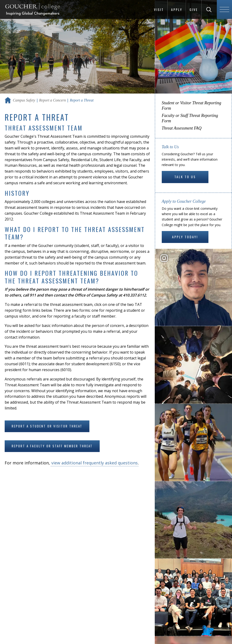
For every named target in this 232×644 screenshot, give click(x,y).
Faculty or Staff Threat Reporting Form (190, 118)
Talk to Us (185, 177)
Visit (159, 9)
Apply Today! (185, 237)
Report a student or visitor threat (47, 426)
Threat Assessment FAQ (182, 128)
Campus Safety (24, 100)
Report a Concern (53, 100)
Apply (177, 9)
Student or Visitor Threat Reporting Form (192, 106)
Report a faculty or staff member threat (52, 446)
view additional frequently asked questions (95, 463)
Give (194, 9)
